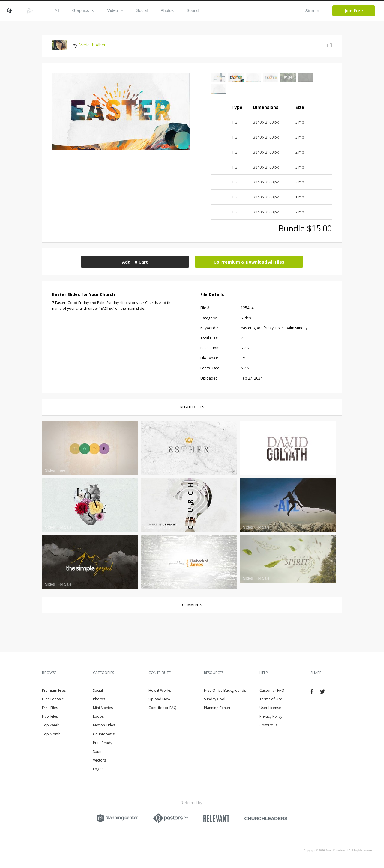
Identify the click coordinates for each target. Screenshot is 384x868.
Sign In (312, 11)
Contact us (268, 725)
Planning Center (217, 708)
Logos (98, 769)
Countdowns (104, 734)
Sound (193, 10)
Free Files (50, 708)
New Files (50, 716)
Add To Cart (135, 262)
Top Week (51, 725)
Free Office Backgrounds (225, 690)
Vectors (99, 760)
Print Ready (103, 743)
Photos (167, 10)
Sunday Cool (215, 699)
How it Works (160, 690)
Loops (98, 716)
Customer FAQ (272, 690)
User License (270, 708)
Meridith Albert (93, 45)
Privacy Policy (271, 716)
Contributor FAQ (163, 708)
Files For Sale (53, 699)
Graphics (83, 10)
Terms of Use (271, 699)
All (57, 10)
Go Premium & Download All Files (249, 262)
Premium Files (54, 690)
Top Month (51, 734)
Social (142, 10)
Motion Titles (104, 725)
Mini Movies (103, 708)
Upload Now (159, 699)
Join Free (354, 11)
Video (115, 10)
